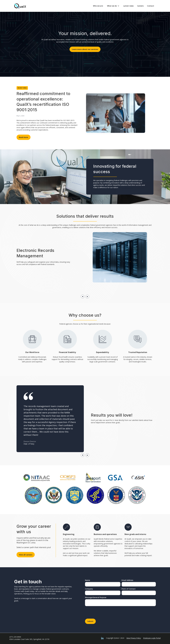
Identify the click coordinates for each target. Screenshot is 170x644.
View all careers (26, 554)
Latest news (129, 6)
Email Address (127, 580)
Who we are (98, 6)
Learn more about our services (85, 49)
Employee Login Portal (152, 638)
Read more (25, 137)
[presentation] (103, 613)
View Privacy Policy (134, 638)
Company (89, 589)
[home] (20, 6)
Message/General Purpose (96, 597)
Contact (151, 6)
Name (87, 580)
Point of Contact (129, 589)
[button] (113, 6)
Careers (140, 6)
